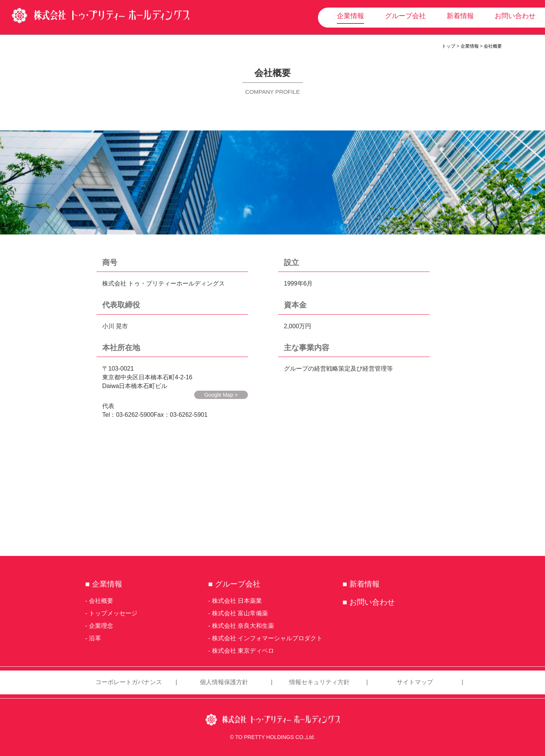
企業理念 (101, 626)
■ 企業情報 (104, 584)
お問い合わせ (515, 16)
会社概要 (493, 46)
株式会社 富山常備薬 (240, 613)
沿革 (95, 638)
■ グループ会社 (234, 584)
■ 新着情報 (361, 584)
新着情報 (460, 16)
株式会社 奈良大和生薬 (243, 626)
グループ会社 (405, 16)
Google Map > (221, 395)
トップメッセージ (113, 613)
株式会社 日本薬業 (237, 601)
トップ (448, 46)
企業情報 (350, 16)
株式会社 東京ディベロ (243, 651)
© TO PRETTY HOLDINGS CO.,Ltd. (272, 737)
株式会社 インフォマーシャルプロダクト (267, 638)
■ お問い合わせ (369, 602)
